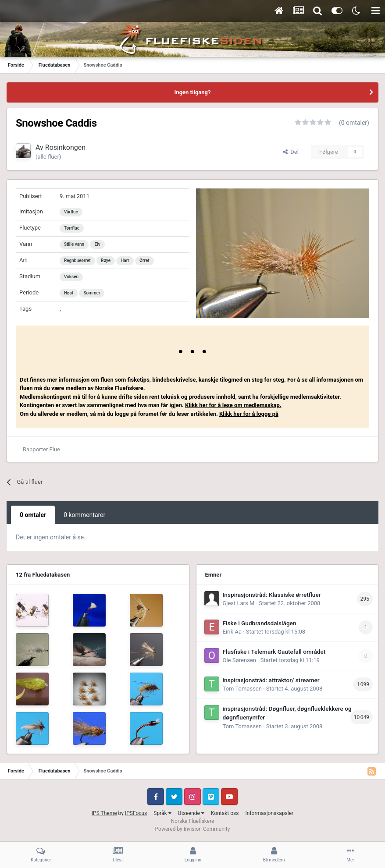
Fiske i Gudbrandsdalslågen (260, 623)
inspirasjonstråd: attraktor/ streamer (271, 680)
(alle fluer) (48, 157)
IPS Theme (104, 813)
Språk (162, 813)
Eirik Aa (232, 632)
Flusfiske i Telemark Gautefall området (274, 652)
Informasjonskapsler (269, 813)
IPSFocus (136, 813)
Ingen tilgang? (193, 92)
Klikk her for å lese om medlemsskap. (233, 405)
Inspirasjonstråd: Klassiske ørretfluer (272, 595)
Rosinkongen (65, 147)
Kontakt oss (225, 813)
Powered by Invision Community (193, 829)
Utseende (191, 813)
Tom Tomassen (242, 689)
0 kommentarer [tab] (84, 515)
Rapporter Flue (41, 449)
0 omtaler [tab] (33, 515)
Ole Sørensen (239, 660)
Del (291, 152)
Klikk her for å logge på (249, 414)
